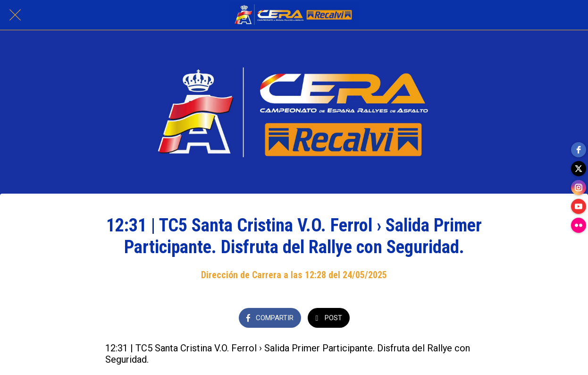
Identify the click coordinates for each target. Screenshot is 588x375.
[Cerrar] (15, 15)
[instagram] (579, 187)
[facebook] (579, 150)
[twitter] (579, 169)
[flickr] (579, 225)
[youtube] (579, 206)
